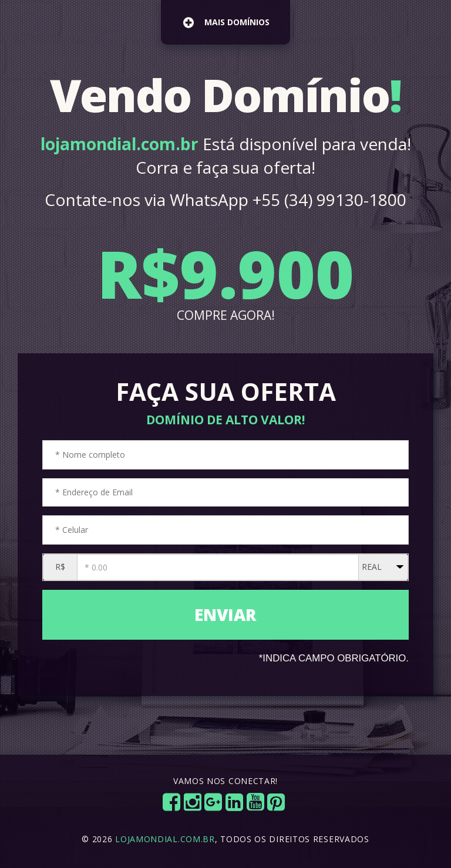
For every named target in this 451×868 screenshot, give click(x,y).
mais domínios (226, 22)
